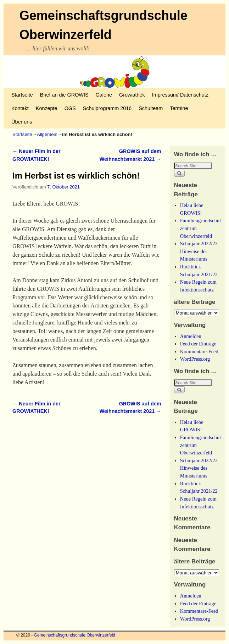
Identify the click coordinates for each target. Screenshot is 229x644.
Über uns (22, 122)
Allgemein (47, 134)
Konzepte (47, 108)
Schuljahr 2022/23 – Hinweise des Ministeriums (201, 251)
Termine (179, 108)
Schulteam (151, 108)
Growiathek (132, 95)
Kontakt (20, 108)
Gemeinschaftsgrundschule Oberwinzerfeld (75, 635)
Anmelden (191, 336)
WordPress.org (195, 359)
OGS (70, 108)
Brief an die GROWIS (64, 95)
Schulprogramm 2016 (107, 108)
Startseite (22, 95)
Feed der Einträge (198, 344)
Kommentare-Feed (199, 351)
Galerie (104, 95)
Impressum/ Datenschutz (180, 95)
